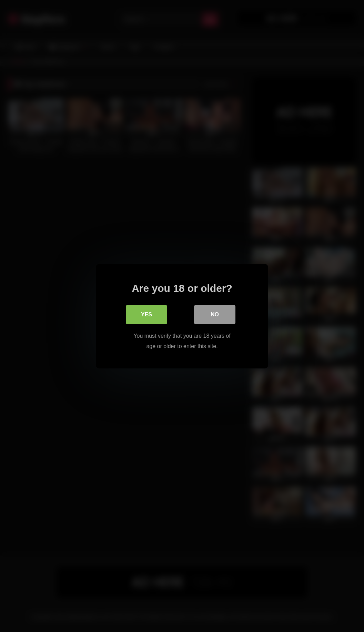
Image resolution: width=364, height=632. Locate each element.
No (215, 314)
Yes (146, 314)
